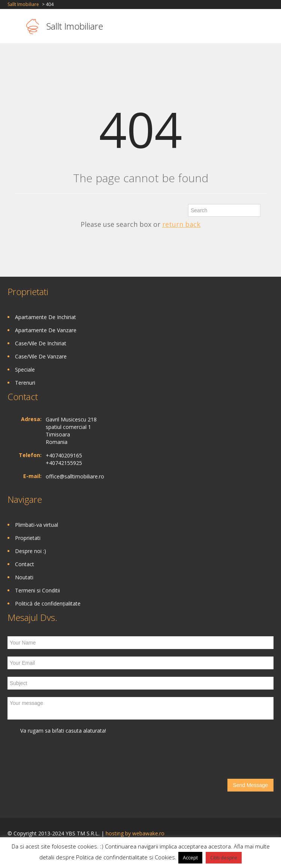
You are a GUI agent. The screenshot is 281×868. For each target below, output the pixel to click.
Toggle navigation (14, 27)
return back (181, 224)
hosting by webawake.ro (135, 833)
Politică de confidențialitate (48, 603)
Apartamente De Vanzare (46, 330)
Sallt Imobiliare (23, 4)
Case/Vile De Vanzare (41, 356)
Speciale (25, 370)
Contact (25, 564)
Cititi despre (224, 858)
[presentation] (64, 757)
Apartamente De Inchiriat (46, 317)
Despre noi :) (31, 551)
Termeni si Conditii (37, 590)
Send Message (250, 785)
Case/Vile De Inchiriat (41, 343)
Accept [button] (190, 858)
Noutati (24, 577)
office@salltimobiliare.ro (75, 476)
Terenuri (25, 383)
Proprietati (28, 538)
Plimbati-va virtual (37, 525)
